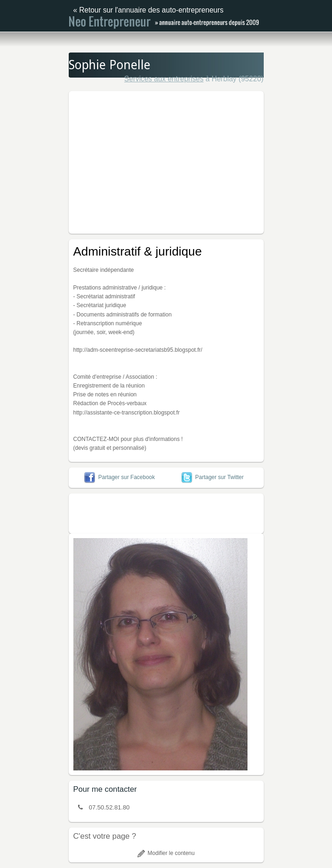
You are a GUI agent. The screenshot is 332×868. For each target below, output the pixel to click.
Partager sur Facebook (119, 477)
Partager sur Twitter (212, 477)
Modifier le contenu (166, 853)
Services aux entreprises (164, 79)
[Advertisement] (200, 161)
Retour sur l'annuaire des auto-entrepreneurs (152, 10)
